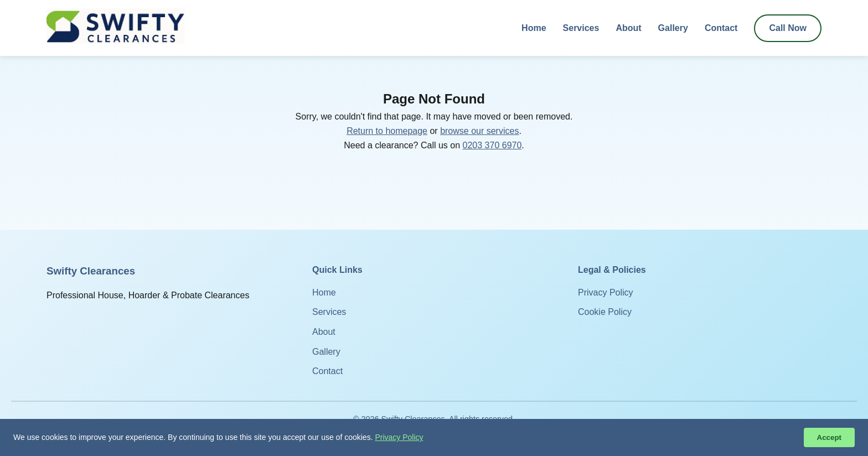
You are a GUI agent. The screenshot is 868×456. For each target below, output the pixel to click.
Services (581, 28)
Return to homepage (387, 131)
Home (534, 28)
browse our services (479, 131)
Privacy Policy (606, 292)
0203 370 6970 (492, 145)
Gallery (673, 28)
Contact (721, 28)
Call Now (788, 28)
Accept (829, 437)
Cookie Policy (605, 312)
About (628, 28)
